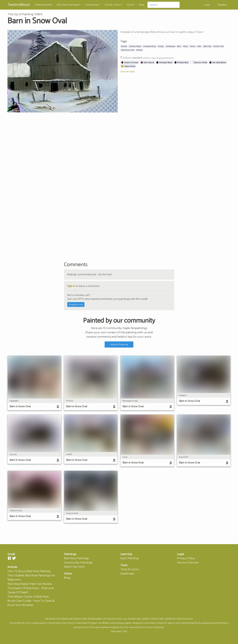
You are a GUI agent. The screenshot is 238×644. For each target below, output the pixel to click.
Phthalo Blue (181, 63)
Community (92, 5)
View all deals (128, 72)
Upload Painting (119, 344)
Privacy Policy (186, 558)
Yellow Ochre (128, 66)
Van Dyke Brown (218, 63)
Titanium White (199, 63)
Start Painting (129, 558)
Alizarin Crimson (130, 63)
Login (207, 5)
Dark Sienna (147, 63)
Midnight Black (164, 63)
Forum (130, 5)
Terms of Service (188, 563)
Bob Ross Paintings (68, 5)
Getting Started (43, 5)
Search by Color (74, 567)
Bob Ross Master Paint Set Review (30, 584)
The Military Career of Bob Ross (28, 597)
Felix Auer (116, 631)
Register (222, 5)
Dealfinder (127, 574)
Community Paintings (78, 563)
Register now (76, 304)
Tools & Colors (112, 5)
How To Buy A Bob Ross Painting (29, 571)
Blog (141, 5)
